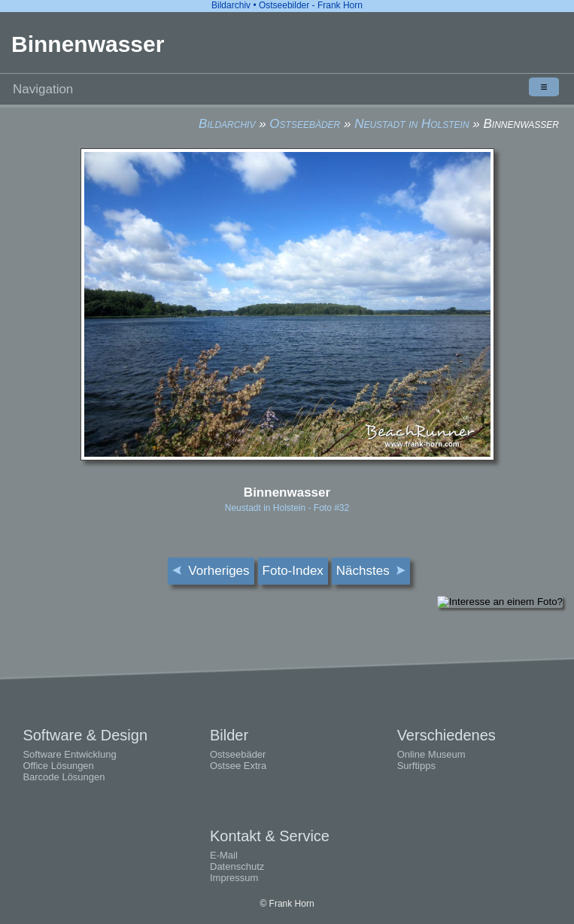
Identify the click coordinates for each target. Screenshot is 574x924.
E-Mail (224, 855)
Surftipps (416, 766)
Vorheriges (211, 571)
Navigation (286, 87)
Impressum (234, 878)
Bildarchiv (227, 124)
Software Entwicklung (69, 754)
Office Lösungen (58, 766)
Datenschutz (237, 866)
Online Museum (431, 754)
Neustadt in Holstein (412, 124)
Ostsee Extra (238, 766)
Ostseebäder (305, 124)
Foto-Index (293, 571)
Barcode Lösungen (64, 777)
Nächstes (371, 571)
